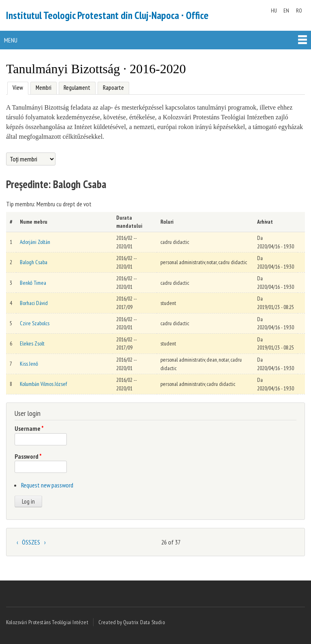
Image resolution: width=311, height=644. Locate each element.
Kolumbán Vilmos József (43, 384)
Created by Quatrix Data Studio (132, 622)
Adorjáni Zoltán (35, 242)
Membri (44, 88)
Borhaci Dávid (34, 303)
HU (274, 11)
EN (286, 11)
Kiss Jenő (29, 364)
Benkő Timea (33, 283)
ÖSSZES (31, 542)
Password (28, 456)
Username (29, 428)
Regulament (77, 88)
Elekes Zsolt (32, 343)
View (17, 87)
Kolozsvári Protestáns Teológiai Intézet (47, 622)
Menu (11, 40)
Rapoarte (113, 88)
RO (299, 11)
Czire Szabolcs (35, 323)
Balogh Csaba (34, 262)
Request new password (47, 485)
